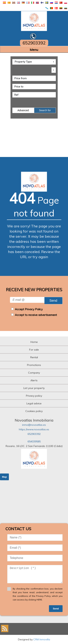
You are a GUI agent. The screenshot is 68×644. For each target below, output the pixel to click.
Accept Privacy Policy (29, 309)
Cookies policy (34, 411)
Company (34, 373)
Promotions (34, 365)
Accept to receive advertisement (36, 315)
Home (34, 342)
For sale (34, 350)
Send (53, 301)
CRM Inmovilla (42, 639)
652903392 (34, 434)
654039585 (34, 441)
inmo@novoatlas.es (34, 425)
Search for (45, 110)
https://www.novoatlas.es (34, 429)
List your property (34, 388)
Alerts (34, 380)
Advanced (23, 110)
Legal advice (34, 403)
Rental (34, 357)
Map (4, 477)
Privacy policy (34, 396)
